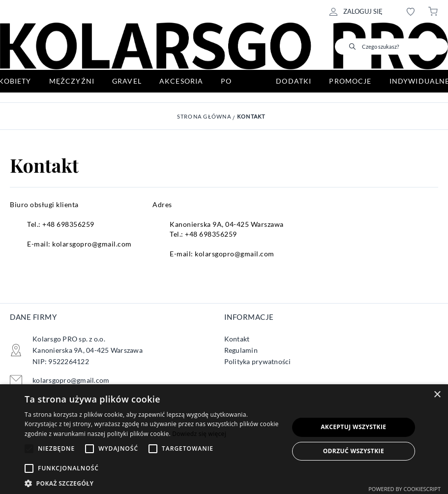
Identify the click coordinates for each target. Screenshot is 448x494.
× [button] (437, 395)
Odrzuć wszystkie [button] (354, 451)
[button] (153, 482)
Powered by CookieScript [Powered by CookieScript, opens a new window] (404, 489)
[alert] (224, 439)
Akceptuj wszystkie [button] (353, 427)
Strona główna (204, 116)
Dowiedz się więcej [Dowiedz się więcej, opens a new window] (199, 434)
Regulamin (241, 350)
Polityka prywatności (258, 361)
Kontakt (251, 116)
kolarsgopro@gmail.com (92, 244)
